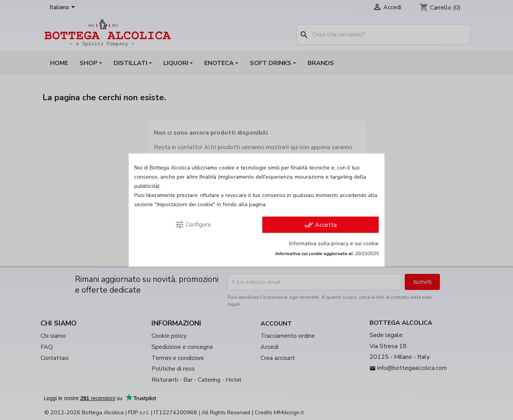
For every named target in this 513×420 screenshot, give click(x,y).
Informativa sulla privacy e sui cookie (334, 243)
